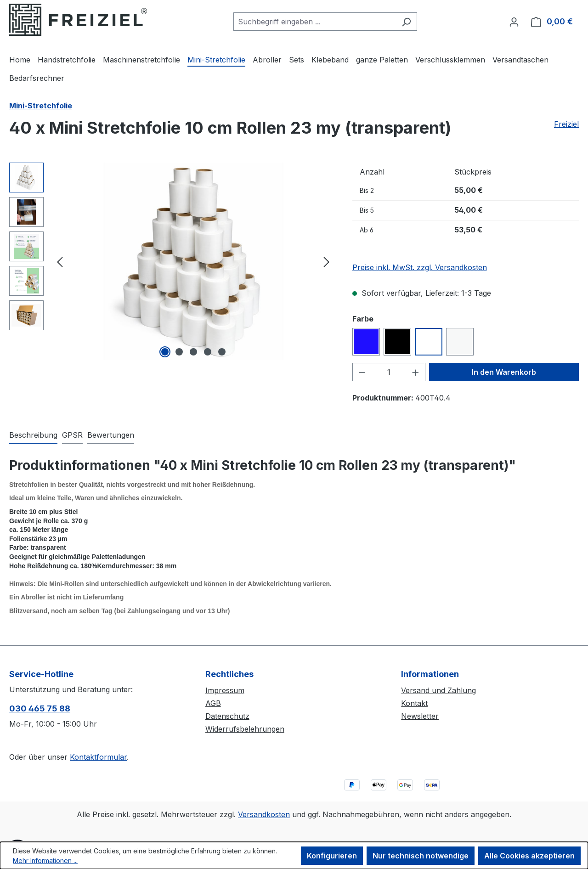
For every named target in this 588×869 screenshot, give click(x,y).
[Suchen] (406, 22)
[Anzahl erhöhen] (416, 372)
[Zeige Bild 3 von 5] (193, 352)
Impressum (225, 690)
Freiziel (566, 124)
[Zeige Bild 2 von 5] (179, 352)
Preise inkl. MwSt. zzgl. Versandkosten (420, 267)
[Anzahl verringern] (362, 372)
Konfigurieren (332, 856)
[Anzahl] (389, 372)
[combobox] (315, 22)
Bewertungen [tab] (111, 435)
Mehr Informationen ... (45, 861)
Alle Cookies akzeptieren (529, 856)
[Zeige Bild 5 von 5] (222, 352)
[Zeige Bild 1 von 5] (165, 352)
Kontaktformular (98, 757)
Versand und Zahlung (438, 690)
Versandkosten (264, 814)
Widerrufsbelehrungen (245, 729)
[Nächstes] (327, 261)
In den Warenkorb (504, 372)
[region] (172, 261)
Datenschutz (227, 716)
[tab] (33, 435)
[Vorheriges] (60, 261)
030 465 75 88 (40, 708)
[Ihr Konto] (514, 22)
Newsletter (420, 716)
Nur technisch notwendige (421, 856)
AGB (213, 703)
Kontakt (414, 703)
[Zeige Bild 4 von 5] (208, 352)
